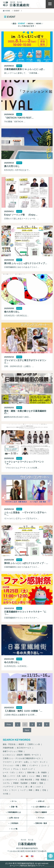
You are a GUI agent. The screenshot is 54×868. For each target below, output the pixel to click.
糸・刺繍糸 (42, 772)
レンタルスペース (10, 780)
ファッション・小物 (11, 765)
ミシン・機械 (34, 776)
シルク (38, 787)
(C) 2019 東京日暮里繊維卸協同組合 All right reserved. (27, 863)
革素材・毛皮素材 (20, 783)
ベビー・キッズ (39, 762)
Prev (9, 724)
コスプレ (6, 783)
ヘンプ (23, 790)
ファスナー (7, 762)
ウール (19, 787)
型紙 (41, 783)
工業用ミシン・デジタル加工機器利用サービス (22, 758)
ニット (44, 765)
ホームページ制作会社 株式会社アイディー (27, 866)
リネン (5, 790)
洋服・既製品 (41, 780)
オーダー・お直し (22, 762)
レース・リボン (9, 772)
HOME (6, 11)
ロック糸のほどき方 (26, 26)
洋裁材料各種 (8, 748)
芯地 (44, 790)
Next (27, 730)
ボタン (21, 772)
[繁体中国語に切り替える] (27, 856)
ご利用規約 (14, 823)
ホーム (14, 801)
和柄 (30, 790)
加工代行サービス (24, 748)
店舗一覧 (14, 807)
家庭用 (21, 744)
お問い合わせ (14, 818)
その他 (5, 794)
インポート (34, 765)
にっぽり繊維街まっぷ (41, 807)
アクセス (41, 818)
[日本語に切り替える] (22, 856)
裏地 (37, 790)
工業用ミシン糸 (34, 744)
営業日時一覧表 (41, 823)
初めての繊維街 (41, 812)
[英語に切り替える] (32, 856)
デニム (16, 769)
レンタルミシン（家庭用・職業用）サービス (21, 755)
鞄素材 (34, 783)
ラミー (14, 790)
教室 (45, 776)
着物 (24, 765)
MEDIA (31, 24)
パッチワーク (8, 787)
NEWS (39, 24)
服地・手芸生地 (9, 744)
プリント (6, 769)
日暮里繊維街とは (14, 812)
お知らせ (41, 801)
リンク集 (14, 829)
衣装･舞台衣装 (26, 780)
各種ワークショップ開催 (13, 751)
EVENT (22, 23)
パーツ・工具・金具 (18, 776)
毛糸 (5, 776)
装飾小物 (31, 772)
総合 (14, 24)
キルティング (27, 769)
